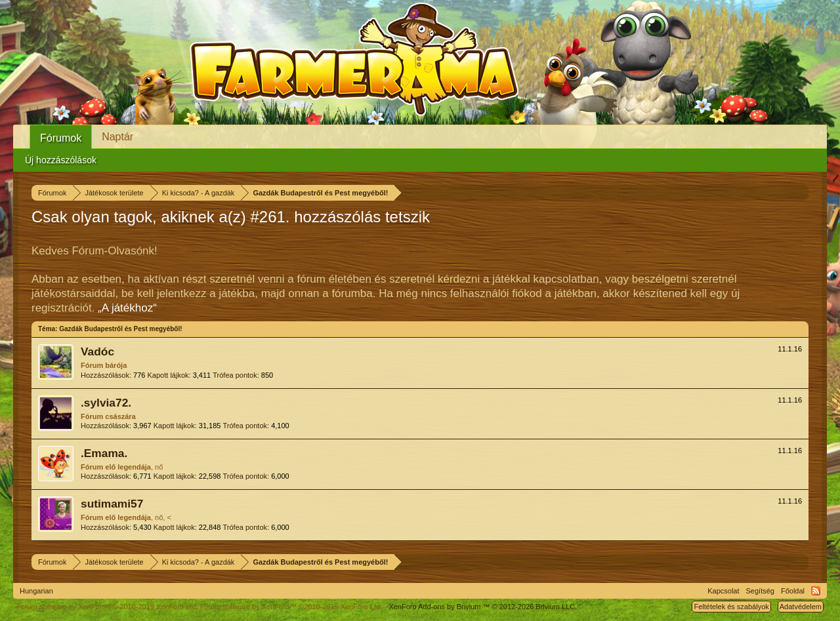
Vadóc (97, 351)
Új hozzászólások (61, 160)
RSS (816, 591)
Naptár (117, 137)
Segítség (760, 591)
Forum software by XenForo (107, 607)
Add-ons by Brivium (483, 607)
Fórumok (61, 138)
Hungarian (36, 591)
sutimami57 (112, 504)
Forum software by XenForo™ (291, 607)
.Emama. (104, 453)
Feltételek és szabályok (731, 607)
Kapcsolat (723, 591)
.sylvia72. (106, 403)
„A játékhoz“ (127, 308)
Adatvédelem (801, 607)
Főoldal (793, 591)
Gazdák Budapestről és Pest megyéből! (120, 329)
